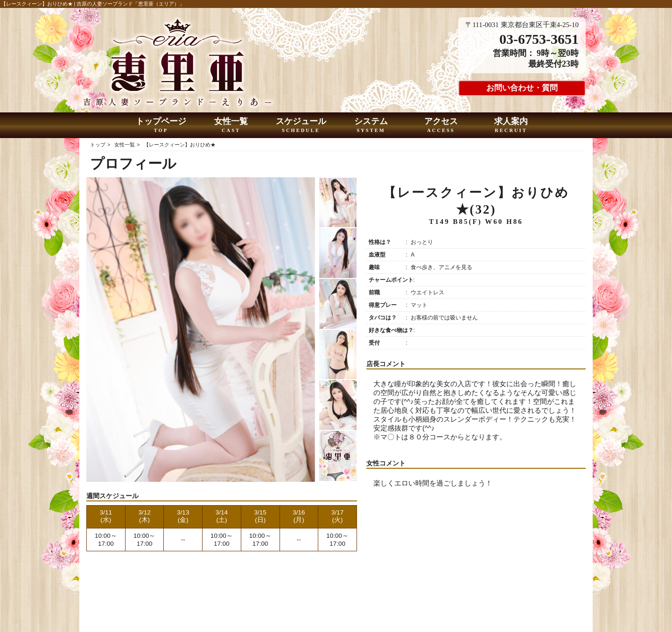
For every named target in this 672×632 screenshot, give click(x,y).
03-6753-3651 (539, 39)
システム (371, 125)
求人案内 (511, 125)
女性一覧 (231, 125)
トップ (98, 145)
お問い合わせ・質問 (522, 88)
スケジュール (301, 125)
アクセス (441, 125)
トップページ (161, 125)
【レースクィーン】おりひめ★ (180, 145)
